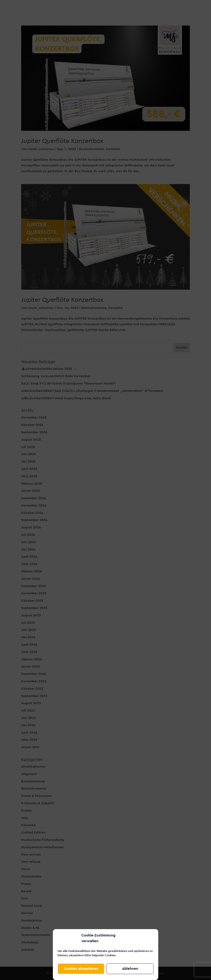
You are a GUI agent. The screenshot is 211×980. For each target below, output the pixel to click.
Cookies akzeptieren (81, 969)
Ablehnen (130, 969)
